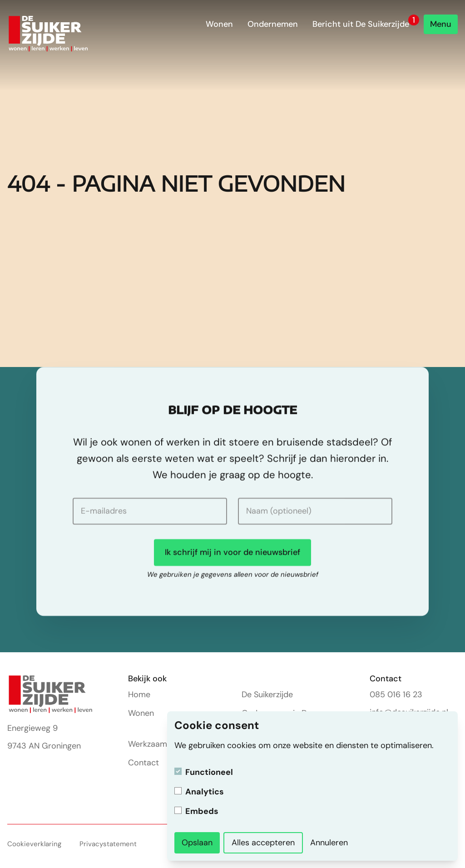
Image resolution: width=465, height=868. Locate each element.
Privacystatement (108, 844)
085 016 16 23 (396, 694)
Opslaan (197, 843)
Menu (441, 24)
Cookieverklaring (34, 844)
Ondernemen (273, 24)
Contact (143, 763)
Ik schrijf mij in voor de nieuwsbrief (232, 552)
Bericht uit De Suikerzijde (361, 24)
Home (139, 694)
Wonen (219, 24)
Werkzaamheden (159, 744)
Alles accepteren (263, 843)
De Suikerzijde (267, 694)
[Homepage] (48, 34)
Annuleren (329, 843)
